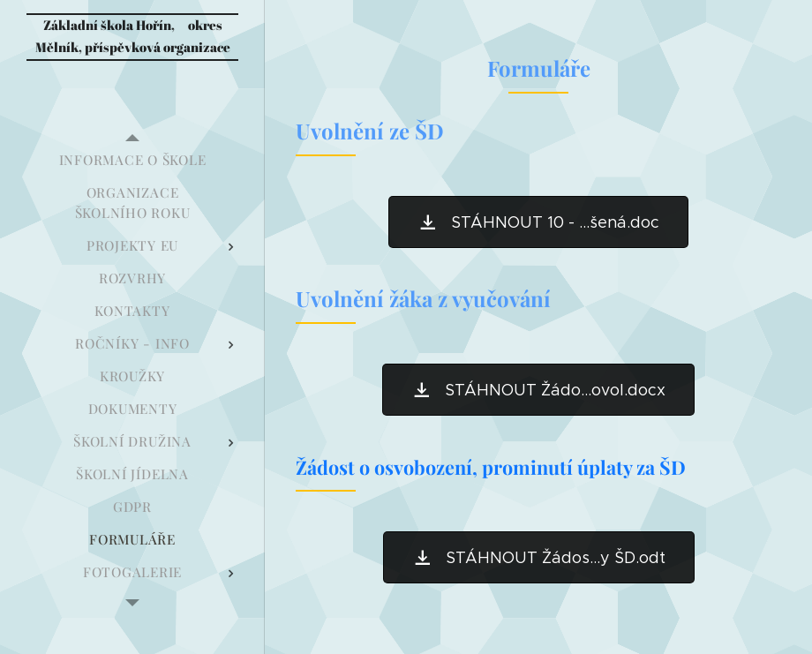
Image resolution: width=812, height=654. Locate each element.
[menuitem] (132, 160)
